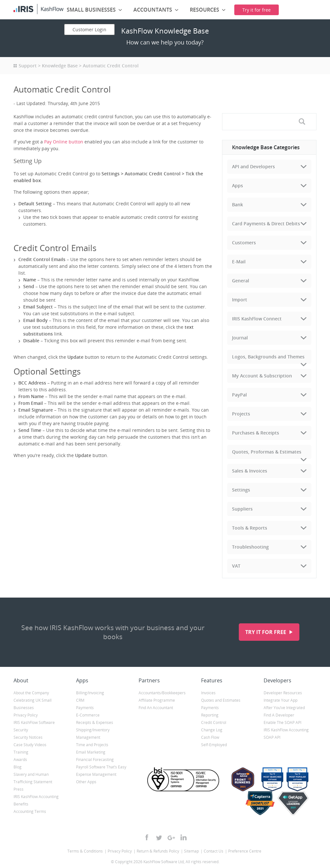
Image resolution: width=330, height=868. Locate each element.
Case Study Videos (30, 745)
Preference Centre (245, 851)
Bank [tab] (238, 205)
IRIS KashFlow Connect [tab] (257, 319)
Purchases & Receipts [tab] (256, 433)
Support (28, 66)
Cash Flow (210, 737)
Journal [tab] (240, 338)
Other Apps (86, 782)
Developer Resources (283, 693)
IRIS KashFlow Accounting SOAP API (286, 734)
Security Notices (28, 737)
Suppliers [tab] (242, 509)
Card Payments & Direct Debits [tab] (266, 224)
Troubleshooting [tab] (250, 547)
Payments (85, 708)
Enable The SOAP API (282, 722)
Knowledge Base (60, 66)
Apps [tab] (238, 185)
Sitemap (191, 851)
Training (21, 752)
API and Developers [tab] (253, 166)
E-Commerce (88, 715)
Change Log (212, 730)
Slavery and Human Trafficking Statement (33, 778)
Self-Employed (214, 745)
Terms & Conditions (85, 851)
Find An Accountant (156, 708)
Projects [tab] (241, 414)
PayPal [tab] (239, 395)
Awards (20, 760)
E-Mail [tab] (239, 262)
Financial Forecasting (95, 760)
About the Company (31, 693)
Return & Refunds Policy (158, 851)
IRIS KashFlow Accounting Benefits (36, 800)
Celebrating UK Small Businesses (33, 704)
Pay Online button (64, 142)
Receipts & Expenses (95, 722)
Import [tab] (240, 300)
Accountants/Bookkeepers (162, 693)
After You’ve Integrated (284, 708)
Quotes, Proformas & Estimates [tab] (267, 452)
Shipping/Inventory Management (93, 734)
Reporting (210, 715)
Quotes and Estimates (221, 700)
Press (19, 789)
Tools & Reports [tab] (250, 528)
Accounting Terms (30, 811)
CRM (80, 700)
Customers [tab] (244, 243)
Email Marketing (91, 752)
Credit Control (214, 722)
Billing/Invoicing (90, 693)
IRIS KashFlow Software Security (34, 726)
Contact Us (214, 851)
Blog (18, 767)
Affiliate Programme (157, 700)
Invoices (208, 693)
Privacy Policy (26, 715)
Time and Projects (92, 745)
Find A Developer (279, 715)
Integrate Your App (281, 700)
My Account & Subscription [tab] (262, 376)
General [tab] (241, 281)
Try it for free (266, 632)
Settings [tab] (241, 490)
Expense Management (96, 774)
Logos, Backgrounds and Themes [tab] (268, 357)
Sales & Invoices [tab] (250, 471)
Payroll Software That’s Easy (101, 767)
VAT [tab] (236, 566)
